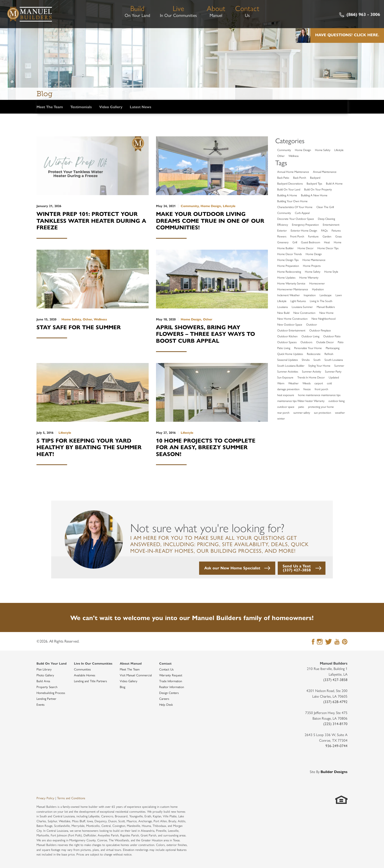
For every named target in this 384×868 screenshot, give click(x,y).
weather (340, 412)
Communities (82, 669)
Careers (164, 698)
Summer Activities (288, 371)
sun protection (323, 412)
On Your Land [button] (137, 10)
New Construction (304, 313)
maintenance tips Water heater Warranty (301, 401)
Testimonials (81, 107)
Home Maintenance (314, 260)
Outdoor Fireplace (320, 330)
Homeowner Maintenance (293, 289)
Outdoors (306, 342)
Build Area (43, 681)
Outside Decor (325, 342)
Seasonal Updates (288, 360)
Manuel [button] (216, 10)
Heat (327, 242)
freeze (307, 389)
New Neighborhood (324, 318)
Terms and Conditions (71, 798)
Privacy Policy (45, 798)
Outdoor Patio (332, 336)
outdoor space (286, 407)
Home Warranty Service (291, 283)
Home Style (331, 271)
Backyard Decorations (290, 183)
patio (301, 407)
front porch (321, 389)
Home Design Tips (288, 260)
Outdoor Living (310, 336)
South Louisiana (334, 360)
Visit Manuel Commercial (136, 675)
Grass (338, 236)
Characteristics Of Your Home (295, 207)
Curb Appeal (302, 213)
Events (41, 704)
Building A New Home (314, 195)
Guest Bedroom (311, 242)
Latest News (141, 107)
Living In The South (321, 301)
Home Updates (286, 277)
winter (281, 418)
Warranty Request (171, 675)
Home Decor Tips (328, 248)
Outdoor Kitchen (287, 336)
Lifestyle (339, 150)
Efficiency (283, 224)
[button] (237, 568)
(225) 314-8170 (335, 723)
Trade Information (171, 681)
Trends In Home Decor (311, 377)
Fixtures (336, 230)
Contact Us (166, 669)
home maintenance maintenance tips (319, 395)
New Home (326, 313)
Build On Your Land (289, 189)
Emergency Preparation (305, 224)
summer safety (302, 412)
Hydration (318, 289)
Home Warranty (309, 277)
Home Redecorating (289, 271)
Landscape (326, 295)
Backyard (315, 177)
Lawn (339, 295)
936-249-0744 (336, 745)
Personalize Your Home (308, 348)
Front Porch (297, 236)
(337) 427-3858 (335, 679)
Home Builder (285, 248)
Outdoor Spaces (287, 342)
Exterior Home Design (304, 230)
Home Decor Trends (289, 254)
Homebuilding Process (51, 693)
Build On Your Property (318, 189)
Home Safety (323, 150)
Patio (341, 342)
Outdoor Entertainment (291, 330)
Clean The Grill (325, 207)
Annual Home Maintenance (293, 172)
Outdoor (312, 324)
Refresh (329, 354)
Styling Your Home (319, 365)
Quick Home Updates (290, 354)
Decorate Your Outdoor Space (296, 219)
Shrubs (306, 360)
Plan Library (44, 669)
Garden (327, 236)
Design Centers (169, 693)
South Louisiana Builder (291, 365)
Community (284, 150)
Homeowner (317, 283)
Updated (334, 377)
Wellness (294, 156)
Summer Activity (312, 371)
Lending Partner (46, 698)
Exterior (282, 230)
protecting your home (321, 407)
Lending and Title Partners (90, 681)
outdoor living (336, 401)
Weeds (306, 383)
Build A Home (334, 183)
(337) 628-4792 (335, 701)
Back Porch (300, 177)
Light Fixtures (298, 301)
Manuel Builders (326, 307)
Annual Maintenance (325, 172)
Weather (293, 383)
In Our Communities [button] (178, 10)
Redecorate (314, 354)
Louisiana (282, 307)
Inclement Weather (288, 295)
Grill (295, 242)
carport (319, 383)
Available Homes (85, 675)
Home (338, 242)
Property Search (47, 687)
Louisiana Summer (302, 307)
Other (281, 156)
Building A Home (287, 195)
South (317, 360)
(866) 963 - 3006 (360, 14)
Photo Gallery (45, 675)
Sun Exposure (285, 377)
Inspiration (310, 295)
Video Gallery (111, 107)
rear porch (283, 412)
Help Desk (166, 704)
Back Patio (283, 177)
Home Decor (306, 248)
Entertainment (331, 224)
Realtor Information (172, 687)
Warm (281, 383)
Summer (339, 365)
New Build (283, 313)
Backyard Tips (314, 183)
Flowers (282, 236)
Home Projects (312, 266)
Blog (122, 687)
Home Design (303, 150)
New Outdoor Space (290, 324)
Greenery (283, 242)
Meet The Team (50, 107)
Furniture (313, 236)
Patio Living (284, 348)
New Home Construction (292, 318)
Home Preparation (288, 266)
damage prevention (288, 389)
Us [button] (247, 10)
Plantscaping (333, 348)
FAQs (324, 230)
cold (329, 383)
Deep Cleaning (326, 219)
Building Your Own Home (292, 201)
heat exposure (286, 395)
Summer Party (333, 371)
